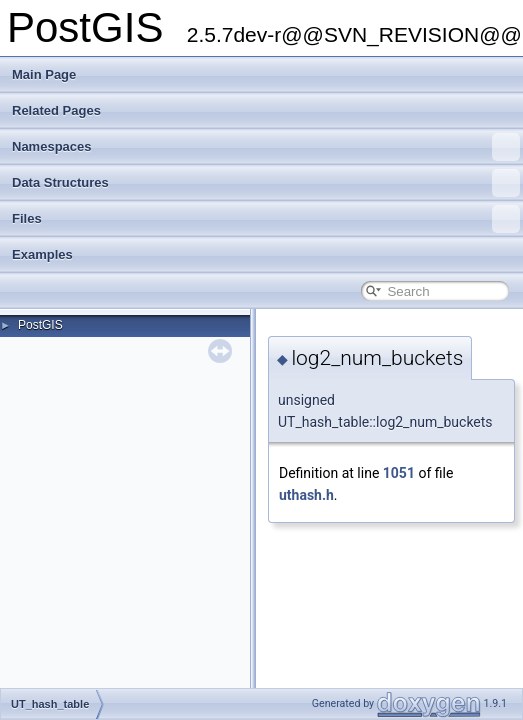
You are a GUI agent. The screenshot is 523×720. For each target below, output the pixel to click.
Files (266, 219)
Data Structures (266, 183)
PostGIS (40, 325)
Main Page (44, 74)
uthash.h (306, 495)
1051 (399, 473)
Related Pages (56, 110)
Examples (42, 254)
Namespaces (266, 147)
